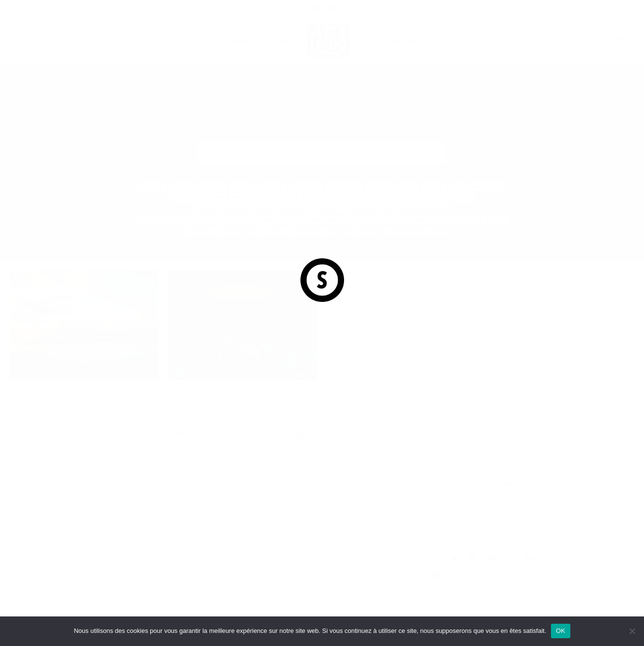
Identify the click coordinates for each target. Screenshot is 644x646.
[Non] (632, 631)
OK (560, 631)
